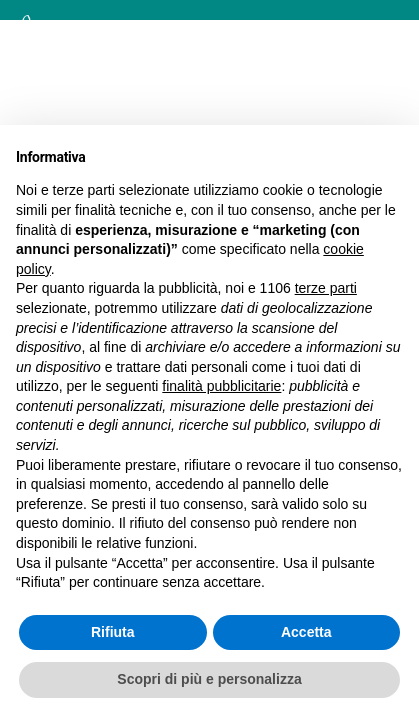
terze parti (326, 288)
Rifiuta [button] (113, 632)
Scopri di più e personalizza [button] (209, 679)
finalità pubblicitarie (221, 386)
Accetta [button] (306, 632)
